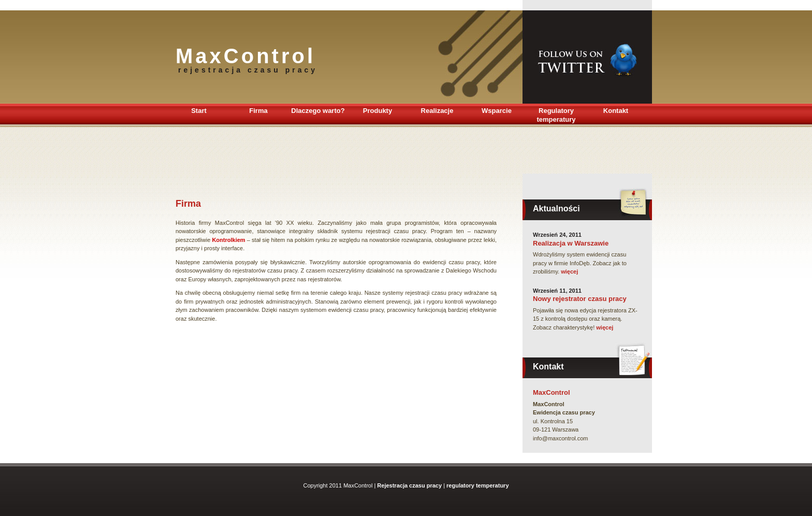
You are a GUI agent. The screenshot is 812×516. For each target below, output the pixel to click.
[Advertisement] (364, 150)
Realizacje (437, 111)
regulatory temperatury (477, 485)
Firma (258, 111)
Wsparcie (497, 111)
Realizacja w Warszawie (571, 243)
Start (199, 111)
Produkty (378, 111)
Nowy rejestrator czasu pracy (580, 299)
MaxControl (552, 392)
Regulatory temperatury (556, 115)
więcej (569, 271)
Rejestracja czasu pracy (409, 485)
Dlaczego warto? (318, 111)
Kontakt (616, 111)
